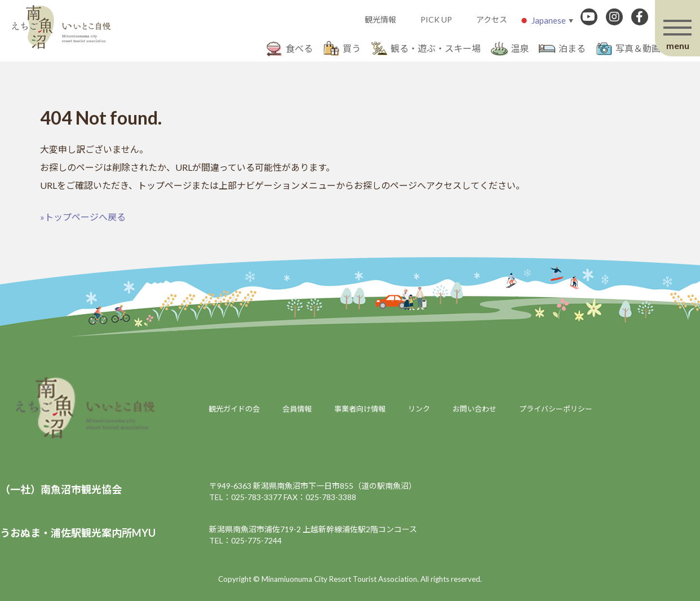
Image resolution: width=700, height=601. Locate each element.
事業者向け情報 (360, 409)
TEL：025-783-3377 (245, 497)
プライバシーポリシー (556, 409)
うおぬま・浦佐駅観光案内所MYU (78, 533)
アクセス (492, 19)
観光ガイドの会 (234, 409)
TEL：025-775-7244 (245, 540)
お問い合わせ (475, 409)
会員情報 (297, 409)
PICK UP (436, 19)
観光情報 (380, 19)
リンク (419, 409)
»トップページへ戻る (83, 217)
